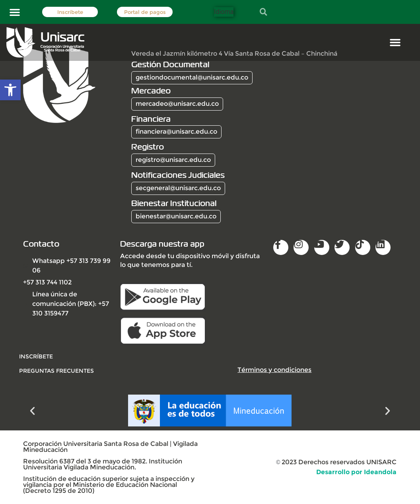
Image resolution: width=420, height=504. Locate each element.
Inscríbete (70, 12)
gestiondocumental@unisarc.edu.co (192, 77)
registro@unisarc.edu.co (173, 160)
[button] (15, 12)
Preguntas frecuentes (56, 371)
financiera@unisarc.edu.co (176, 131)
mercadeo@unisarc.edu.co (177, 104)
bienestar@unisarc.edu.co (176, 216)
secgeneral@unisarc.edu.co (178, 188)
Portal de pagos (145, 12)
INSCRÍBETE (36, 356)
